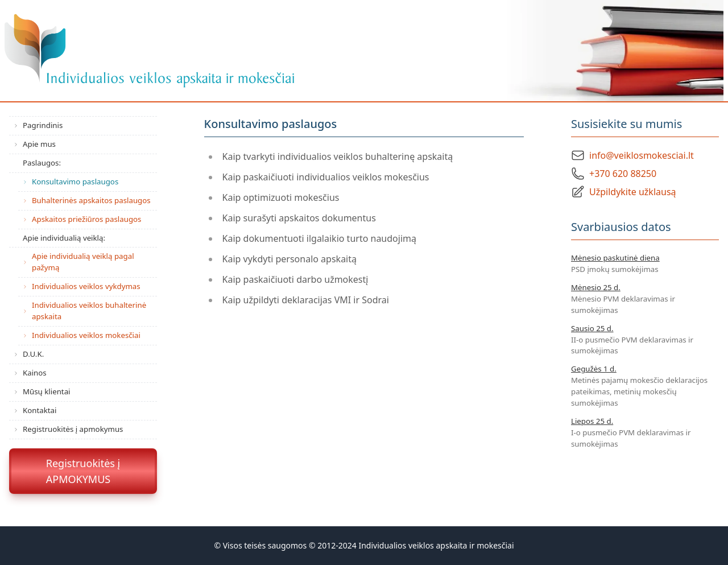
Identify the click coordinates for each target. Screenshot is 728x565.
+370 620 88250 (623, 174)
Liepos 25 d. (592, 421)
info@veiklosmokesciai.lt (642, 155)
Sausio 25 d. (592, 328)
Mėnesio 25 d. (596, 287)
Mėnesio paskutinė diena (615, 258)
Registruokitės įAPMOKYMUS (83, 471)
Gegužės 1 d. (594, 369)
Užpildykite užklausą (633, 192)
